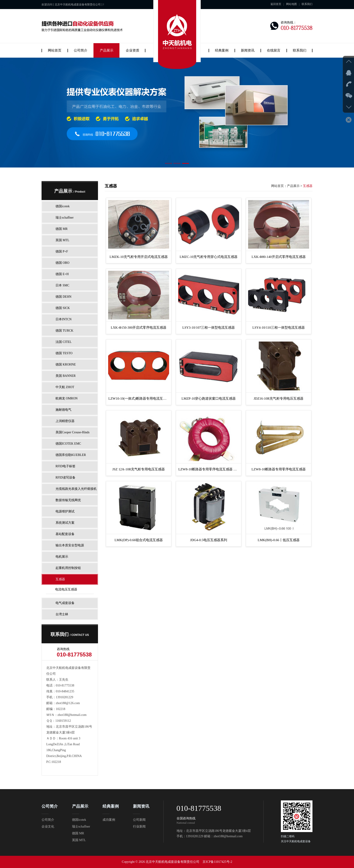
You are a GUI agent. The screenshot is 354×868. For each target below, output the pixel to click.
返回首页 (276, 4)
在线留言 (274, 50)
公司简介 (81, 50)
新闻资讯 (248, 50)
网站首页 (55, 50)
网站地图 (291, 4)
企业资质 (133, 50)
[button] (168, 163)
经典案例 (222, 50)
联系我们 (307, 4)
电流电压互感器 (66, 589)
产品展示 (107, 50)
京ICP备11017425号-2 (217, 862)
